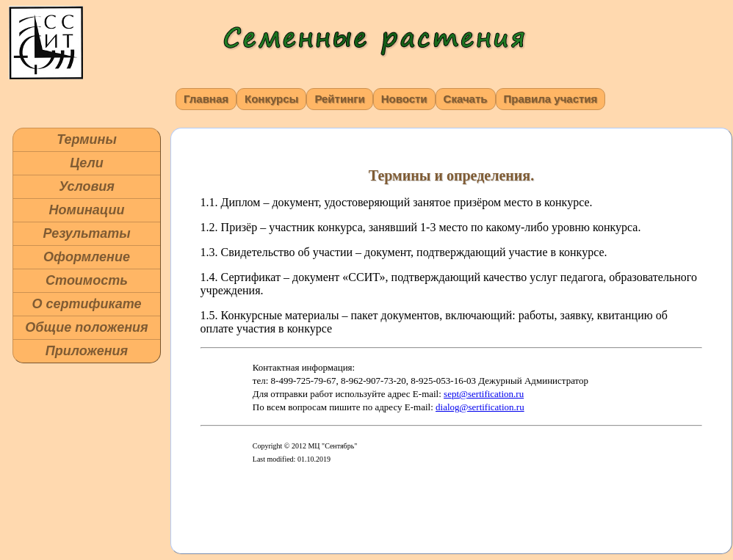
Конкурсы (271, 99)
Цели (87, 163)
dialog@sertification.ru (480, 407)
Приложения (87, 351)
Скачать (466, 99)
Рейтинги (339, 99)
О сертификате (86, 304)
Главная (206, 99)
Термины (87, 139)
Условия (87, 186)
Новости (404, 99)
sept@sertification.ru (484, 394)
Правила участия (551, 99)
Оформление (87, 257)
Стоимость (87, 280)
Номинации (87, 210)
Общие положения (86, 327)
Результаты (86, 233)
